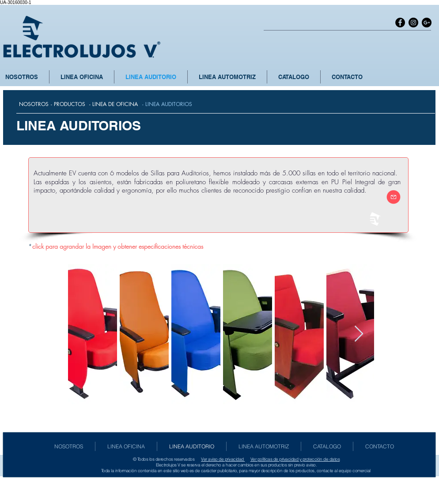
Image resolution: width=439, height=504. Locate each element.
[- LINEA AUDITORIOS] (167, 104)
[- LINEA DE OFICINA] (114, 104)
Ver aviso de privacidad (223, 459)
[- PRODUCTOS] (68, 104)
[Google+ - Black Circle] (427, 23)
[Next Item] (359, 334)
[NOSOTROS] (34, 104)
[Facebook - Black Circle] (400, 23)
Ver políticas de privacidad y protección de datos (295, 459)
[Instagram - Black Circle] (413, 23)
